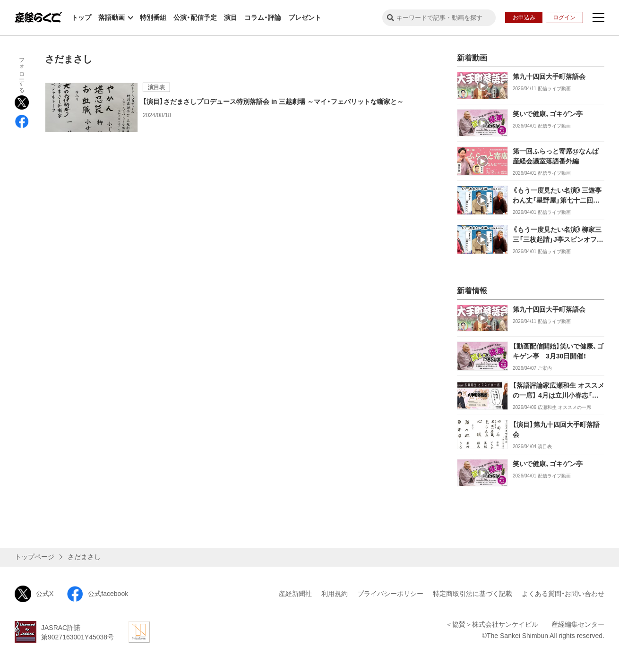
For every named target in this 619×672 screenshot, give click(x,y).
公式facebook (97, 594)
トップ (81, 17)
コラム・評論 (263, 17)
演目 (231, 17)
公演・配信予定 (195, 17)
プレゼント (305, 17)
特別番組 (153, 17)
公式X (34, 594)
